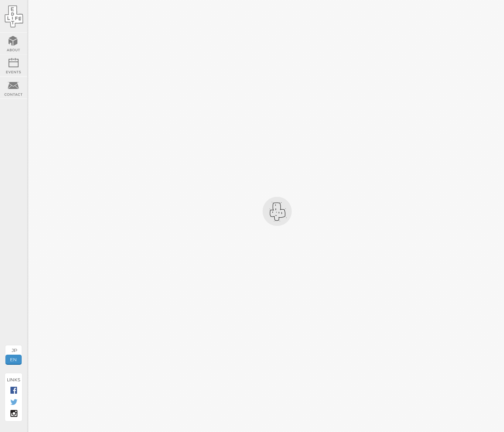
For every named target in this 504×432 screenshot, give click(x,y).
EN (14, 359)
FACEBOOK (14, 391)
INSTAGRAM (14, 414)
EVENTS (14, 65)
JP (15, 350)
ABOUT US (14, 44)
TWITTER (14, 402)
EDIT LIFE (14, 17)
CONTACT (14, 88)
